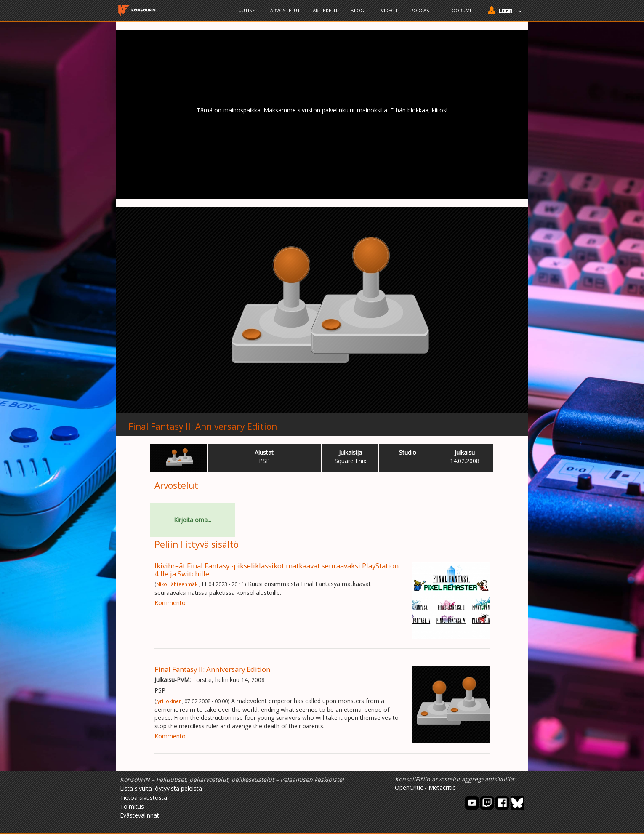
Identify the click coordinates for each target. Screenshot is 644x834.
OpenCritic (409, 787)
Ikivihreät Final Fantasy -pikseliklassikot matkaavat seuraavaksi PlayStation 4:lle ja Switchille (277, 569)
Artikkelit (325, 10)
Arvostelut (285, 10)
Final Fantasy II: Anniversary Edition (203, 426)
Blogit (359, 10)
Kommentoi (171, 603)
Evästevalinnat (140, 815)
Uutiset (248, 10)
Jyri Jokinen (169, 701)
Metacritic (442, 787)
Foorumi (460, 10)
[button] (503, 11)
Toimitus (132, 806)
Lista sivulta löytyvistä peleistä (161, 788)
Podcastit (423, 10)
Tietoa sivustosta (144, 798)
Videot (389, 10)
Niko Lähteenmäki (177, 584)
